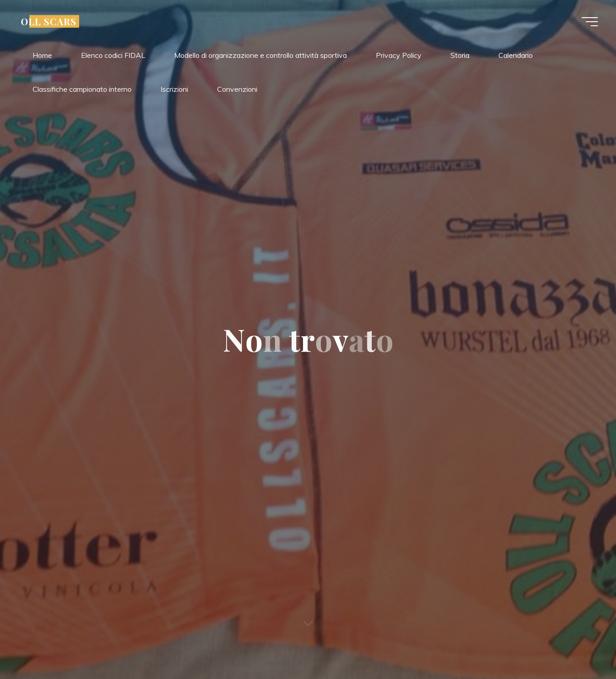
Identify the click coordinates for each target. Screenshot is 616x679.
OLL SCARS (49, 21)
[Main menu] (590, 22)
